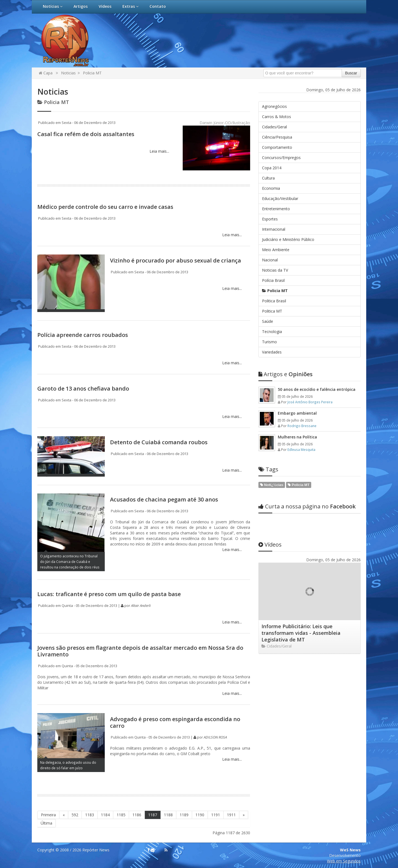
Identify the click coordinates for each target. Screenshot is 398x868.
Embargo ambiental (297, 413)
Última (46, 823)
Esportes (270, 219)
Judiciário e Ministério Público (288, 239)
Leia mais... (159, 151)
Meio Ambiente (276, 250)
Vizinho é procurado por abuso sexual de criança (176, 260)
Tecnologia (272, 332)
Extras (130, 6)
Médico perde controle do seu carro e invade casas (105, 207)
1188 (168, 815)
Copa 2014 (272, 168)
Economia (271, 188)
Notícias (53, 6)
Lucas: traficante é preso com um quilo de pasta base (109, 594)
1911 (231, 815)
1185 (121, 815)
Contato (158, 6)
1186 (137, 815)
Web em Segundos (344, 861)
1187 (153, 815)
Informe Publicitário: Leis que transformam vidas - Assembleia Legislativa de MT (301, 633)
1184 (105, 815)
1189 (184, 815)
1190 (200, 815)
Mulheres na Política (297, 437)
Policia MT (92, 73)
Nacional (270, 260)
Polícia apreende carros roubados (83, 335)
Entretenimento (276, 209)
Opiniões (286, 374)
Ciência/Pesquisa (277, 137)
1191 (216, 815)
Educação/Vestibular (280, 198)
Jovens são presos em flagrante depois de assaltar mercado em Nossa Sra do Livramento (140, 651)
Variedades (272, 352)
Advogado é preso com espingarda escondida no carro (175, 722)
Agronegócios (274, 106)
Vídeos (105, 6)
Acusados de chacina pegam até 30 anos (164, 499)
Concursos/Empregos (281, 158)
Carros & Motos (277, 117)
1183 (90, 815)
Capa (46, 73)
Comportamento (277, 147)
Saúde (268, 321)
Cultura (268, 178)
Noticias (68, 73)
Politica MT (272, 311)
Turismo (269, 342)
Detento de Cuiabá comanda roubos (159, 442)
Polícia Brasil (273, 280)
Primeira (48, 815)
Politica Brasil (274, 301)
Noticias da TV (275, 270)
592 (75, 815)
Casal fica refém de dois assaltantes (86, 134)
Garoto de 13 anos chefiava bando (83, 388)
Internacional (274, 229)
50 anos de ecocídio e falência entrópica (317, 389)
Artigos (81, 6)
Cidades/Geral (274, 127)
